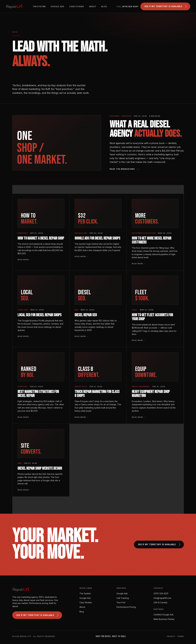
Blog (104, 6)
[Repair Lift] (14, 6)
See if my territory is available (166, 6)
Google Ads (57, 6)
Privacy (171, 636)
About (93, 6)
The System (39, 6)
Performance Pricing (126, 607)
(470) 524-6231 (161, 593)
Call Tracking (123, 598)
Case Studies (77, 6)
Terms (180, 636)
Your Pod (121, 602)
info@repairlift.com (162, 598)
